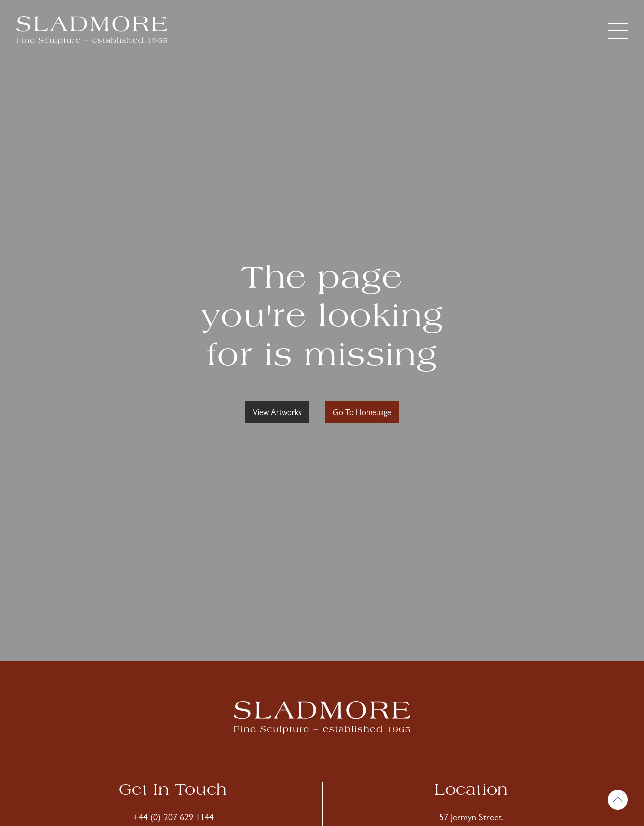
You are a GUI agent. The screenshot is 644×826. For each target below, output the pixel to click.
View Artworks (277, 414)
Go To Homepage (362, 414)
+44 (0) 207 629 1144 (173, 819)
